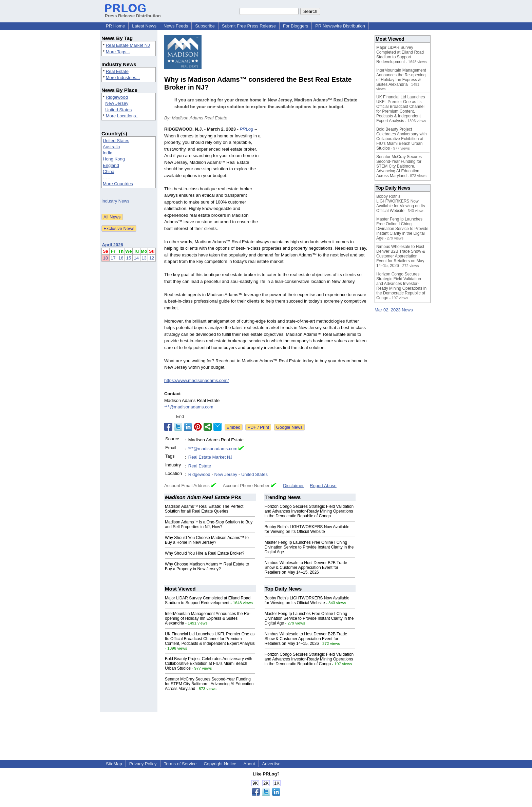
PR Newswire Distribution (340, 26)
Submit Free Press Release (249, 26)
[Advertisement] (317, 176)
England (111, 165)
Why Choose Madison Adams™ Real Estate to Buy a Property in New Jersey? (207, 566)
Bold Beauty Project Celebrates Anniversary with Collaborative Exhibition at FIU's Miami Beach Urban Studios (208, 664)
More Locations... (123, 116)
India (108, 153)
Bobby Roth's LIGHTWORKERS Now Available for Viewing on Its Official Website (307, 529)
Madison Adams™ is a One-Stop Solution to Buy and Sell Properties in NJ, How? (209, 524)
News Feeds (176, 26)
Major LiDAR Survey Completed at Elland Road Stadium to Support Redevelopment (208, 600)
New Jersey (117, 103)
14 (136, 258)
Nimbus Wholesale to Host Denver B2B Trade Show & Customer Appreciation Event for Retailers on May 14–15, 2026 (306, 568)
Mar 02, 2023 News (394, 310)
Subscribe (205, 26)
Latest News (144, 26)
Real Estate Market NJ (128, 45)
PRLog (247, 129)
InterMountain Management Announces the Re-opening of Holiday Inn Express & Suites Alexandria (208, 618)
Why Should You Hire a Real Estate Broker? (205, 553)
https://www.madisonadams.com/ (196, 380)
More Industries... (123, 78)
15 (129, 258)
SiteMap (114, 764)
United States (118, 110)
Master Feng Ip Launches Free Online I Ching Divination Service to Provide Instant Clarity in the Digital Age (309, 547)
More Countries (118, 184)
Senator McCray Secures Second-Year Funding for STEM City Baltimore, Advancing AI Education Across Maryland (209, 684)
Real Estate (117, 71)
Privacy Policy (143, 764)
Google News (289, 427)
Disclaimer (293, 486)
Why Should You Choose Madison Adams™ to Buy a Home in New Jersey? (207, 540)
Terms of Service (180, 764)
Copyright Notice (220, 764)
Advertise (271, 764)
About (249, 764)
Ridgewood (117, 97)
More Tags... (118, 52)
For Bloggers (296, 26)
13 (144, 258)
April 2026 (113, 245)
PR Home (115, 26)
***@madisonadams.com (189, 407)
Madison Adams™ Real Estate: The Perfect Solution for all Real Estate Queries (204, 509)
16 (121, 258)
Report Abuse (323, 486)
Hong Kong (114, 159)
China (109, 171)
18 (106, 258)
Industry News (115, 201)
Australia (111, 147)
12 (152, 258)
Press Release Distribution (133, 13)
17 (113, 258)
